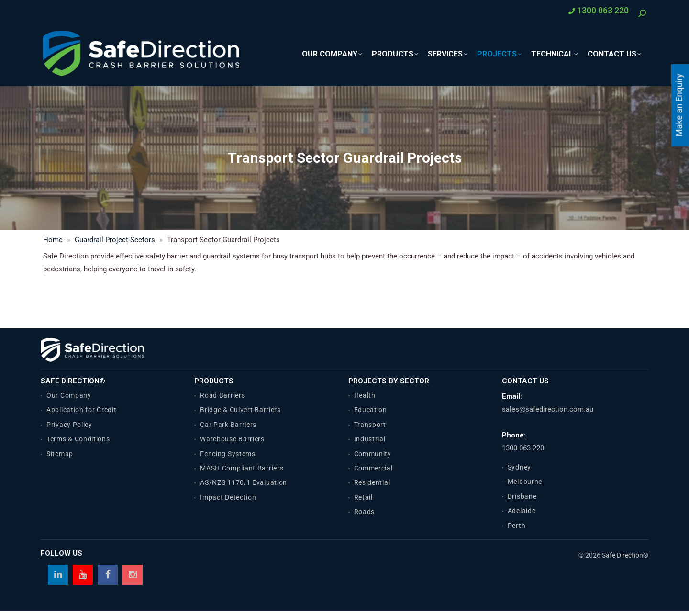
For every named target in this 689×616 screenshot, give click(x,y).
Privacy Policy (69, 425)
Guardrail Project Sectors (115, 240)
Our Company (69, 395)
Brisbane (522, 496)
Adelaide (522, 511)
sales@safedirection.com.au (548, 409)
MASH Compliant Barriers (242, 468)
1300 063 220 (523, 448)
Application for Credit (81, 410)
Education (371, 410)
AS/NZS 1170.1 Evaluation (244, 482)
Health (365, 395)
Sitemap (60, 454)
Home (53, 240)
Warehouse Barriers (232, 439)
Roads (365, 512)
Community (373, 454)
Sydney (519, 467)
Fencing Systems (228, 454)
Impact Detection (228, 497)
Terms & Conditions (78, 439)
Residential (372, 482)
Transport (370, 425)
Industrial (370, 439)
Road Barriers (222, 395)
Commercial (373, 468)
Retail (363, 497)
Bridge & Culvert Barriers (240, 410)
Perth (517, 526)
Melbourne (525, 482)
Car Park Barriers (228, 425)
